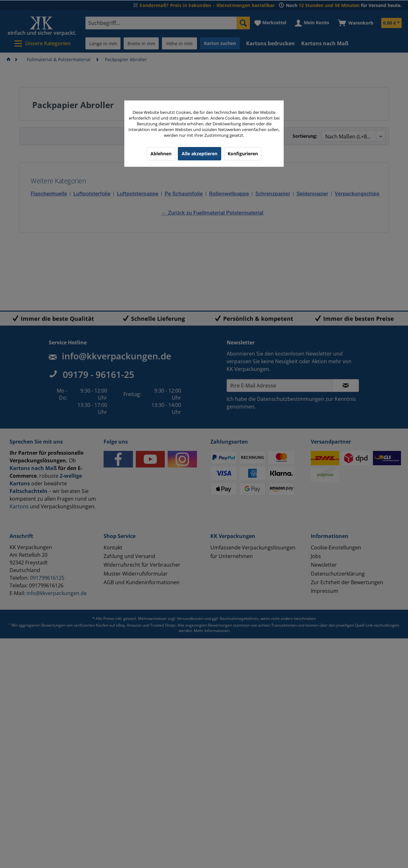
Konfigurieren (243, 154)
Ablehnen (161, 154)
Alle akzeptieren (200, 154)
